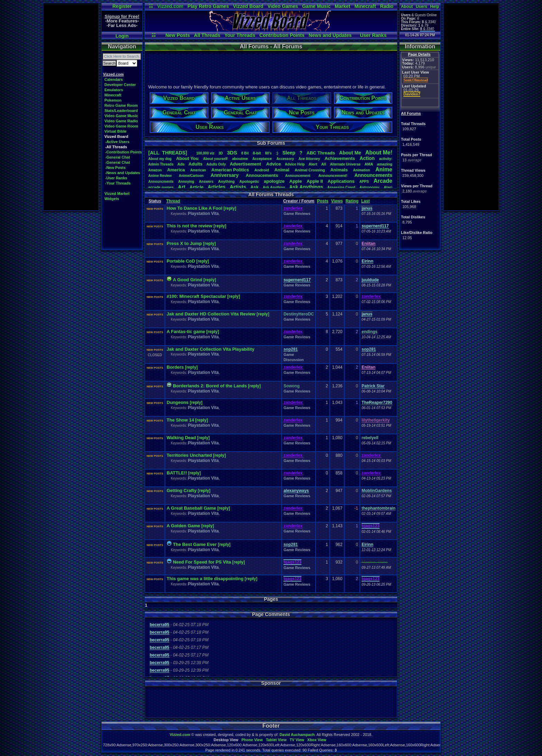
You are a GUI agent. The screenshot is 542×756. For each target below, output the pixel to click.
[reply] (230, 208)
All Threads (207, 35)
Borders (175, 367)
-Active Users (117, 142)
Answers (206, 182)
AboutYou (187, 158)
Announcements (373, 175)
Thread (173, 201)
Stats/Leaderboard (121, 111)
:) (277, 153)
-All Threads (116, 147)
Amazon (155, 170)
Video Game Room (121, 126)
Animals (339, 170)
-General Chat (118, 157)
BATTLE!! (177, 473)
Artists (238, 187)
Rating (352, 201)
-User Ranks (116, 178)
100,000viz (205, 153)
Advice (274, 164)
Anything (226, 181)
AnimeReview (160, 176)
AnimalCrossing (310, 170)
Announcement (298, 176)
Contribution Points (282, 35)
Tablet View (276, 740)
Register (122, 6)
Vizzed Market (117, 193)
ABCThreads (321, 153)
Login (122, 36)
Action (367, 158)
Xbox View (317, 740)
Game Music (316, 6)
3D (221, 153)
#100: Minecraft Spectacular (197, 296)
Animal (282, 170)
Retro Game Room (121, 105)
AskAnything (274, 187)
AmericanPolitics (230, 170)
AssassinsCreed (341, 187)
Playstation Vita (203, 214)
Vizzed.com (170, 6)
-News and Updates (123, 173)
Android (262, 170)
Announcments (161, 182)
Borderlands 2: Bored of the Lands (210, 386)
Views (337, 201)
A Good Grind (188, 280)
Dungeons (178, 402)
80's (268, 153)
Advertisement (246, 164)
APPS (364, 182)
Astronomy (370, 187)
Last (366, 201)
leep (289, 153)
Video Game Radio (121, 121)
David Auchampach (297, 735)
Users (422, 7)
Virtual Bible (115, 131)
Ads (181, 164)
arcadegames (161, 187)
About (407, 7)
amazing (385, 164)
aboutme (240, 159)
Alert (313, 164)
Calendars (114, 79)
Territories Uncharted (189, 455)
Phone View (252, 740)
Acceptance (262, 159)
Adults (195, 164)
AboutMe (350, 153)
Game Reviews (297, 214)
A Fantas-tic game (186, 332)
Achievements (340, 158)
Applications (341, 181)
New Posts (177, 35)
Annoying (186, 182)
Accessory (285, 159)
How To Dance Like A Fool (194, 208)
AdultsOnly (216, 164)
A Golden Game (183, 526)
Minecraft (365, 6)
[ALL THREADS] (168, 153)
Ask (254, 187)
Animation (362, 170)
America (176, 170)
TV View (297, 740)
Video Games (283, 6)
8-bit (257, 153)
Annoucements (262, 175)
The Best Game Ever (195, 544)
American (198, 170)
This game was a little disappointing (205, 579)
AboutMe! (379, 153)
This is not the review (190, 226)
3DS (232, 153)
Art (182, 187)
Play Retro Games (208, 6)
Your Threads (240, 35)
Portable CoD (181, 261)
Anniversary (225, 175)
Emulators (114, 90)
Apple (296, 181)
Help (434, 7)
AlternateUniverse (345, 164)
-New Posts (115, 168)
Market (342, 6)
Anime (384, 169)
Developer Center (120, 85)
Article (196, 187)
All (324, 164)
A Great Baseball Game (191, 508)
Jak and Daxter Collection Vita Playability (211, 349)
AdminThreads (161, 164)
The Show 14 (180, 420)
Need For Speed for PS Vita (202, 562)
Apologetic (249, 181)
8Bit (245, 153)
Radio (387, 6)
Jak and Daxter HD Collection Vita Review (211, 314)
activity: (386, 159)
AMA (369, 164)
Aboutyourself (215, 159)
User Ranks (373, 35)
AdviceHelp (295, 164)
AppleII (315, 181)
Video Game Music (121, 116)
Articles (217, 187)
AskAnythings (306, 187)
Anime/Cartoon (191, 176)
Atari (388, 187)
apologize (274, 181)
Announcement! (333, 176)
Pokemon (113, 100)
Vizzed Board (248, 6)
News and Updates (330, 35)
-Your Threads (118, 183)
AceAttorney (309, 159)
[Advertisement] (71, 107)
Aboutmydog (160, 159)
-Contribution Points (123, 152)
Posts (323, 201)
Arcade (383, 181)
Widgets (112, 199)
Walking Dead (181, 438)
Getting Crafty (182, 490)
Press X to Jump (185, 243)
